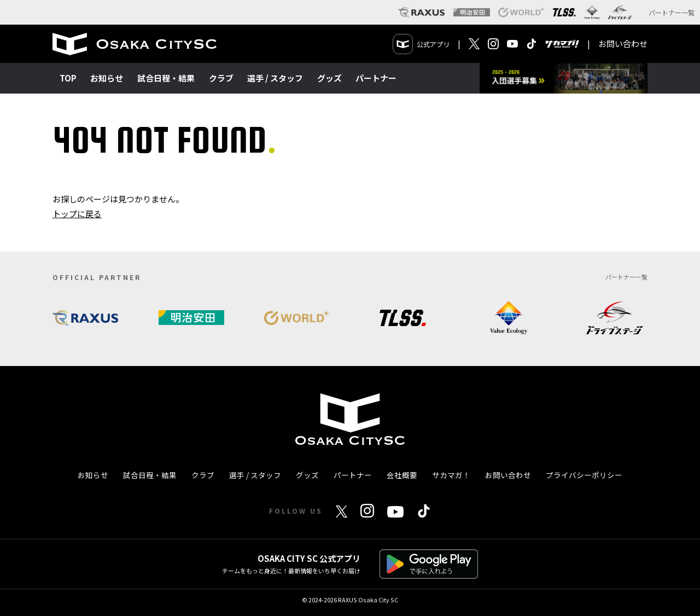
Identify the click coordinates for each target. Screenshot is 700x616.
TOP (68, 78)
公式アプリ (421, 44)
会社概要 (402, 475)
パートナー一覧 (672, 12)
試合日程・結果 (166, 78)
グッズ (329, 78)
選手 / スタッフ (275, 78)
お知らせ (107, 78)
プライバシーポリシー (584, 475)
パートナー (376, 78)
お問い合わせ (623, 43)
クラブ (221, 78)
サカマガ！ (451, 475)
